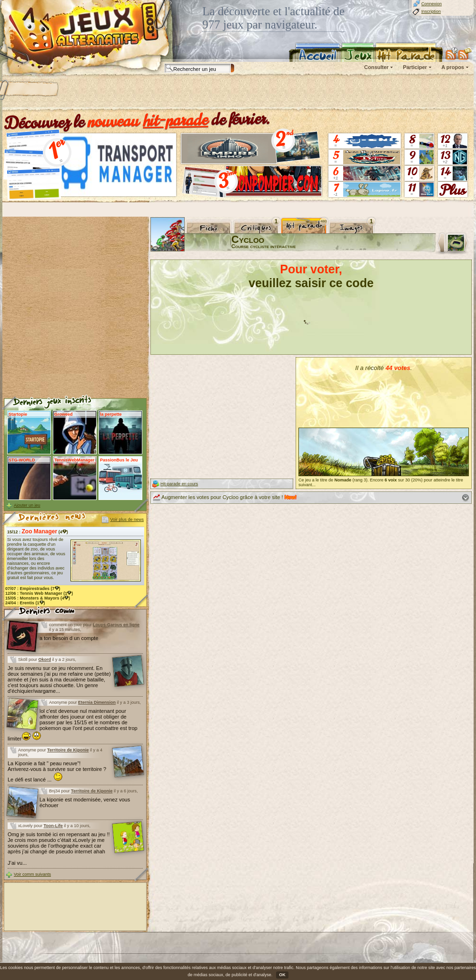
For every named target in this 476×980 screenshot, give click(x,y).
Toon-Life (53, 826)
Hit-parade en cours (179, 484)
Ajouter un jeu (27, 505)
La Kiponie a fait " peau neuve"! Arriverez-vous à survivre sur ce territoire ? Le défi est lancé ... (57, 771)
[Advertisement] (123, 93)
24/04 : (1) (25, 603)
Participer (415, 67)
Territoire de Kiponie (68, 750)
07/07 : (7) (33, 589)
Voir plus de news (127, 520)
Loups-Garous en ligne (116, 625)
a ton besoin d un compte (69, 638)
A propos (453, 67)
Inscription (431, 11)
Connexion (431, 4)
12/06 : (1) (39, 593)
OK (282, 975)
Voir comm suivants (32, 874)
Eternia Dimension (97, 702)
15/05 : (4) (38, 598)
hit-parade (176, 120)
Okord (45, 660)
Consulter (376, 67)
